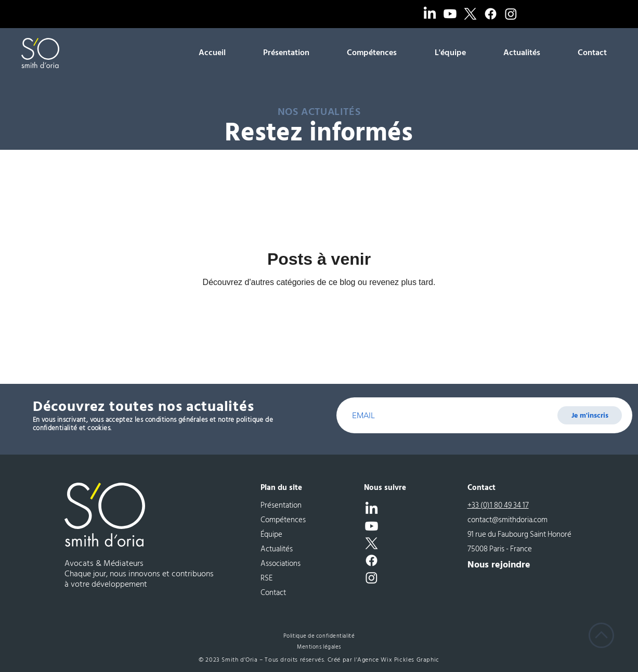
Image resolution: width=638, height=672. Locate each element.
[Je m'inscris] (590, 415)
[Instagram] (511, 14)
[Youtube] (450, 14)
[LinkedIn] (430, 14)
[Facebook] (491, 14)
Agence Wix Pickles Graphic (398, 660)
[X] (470, 14)
